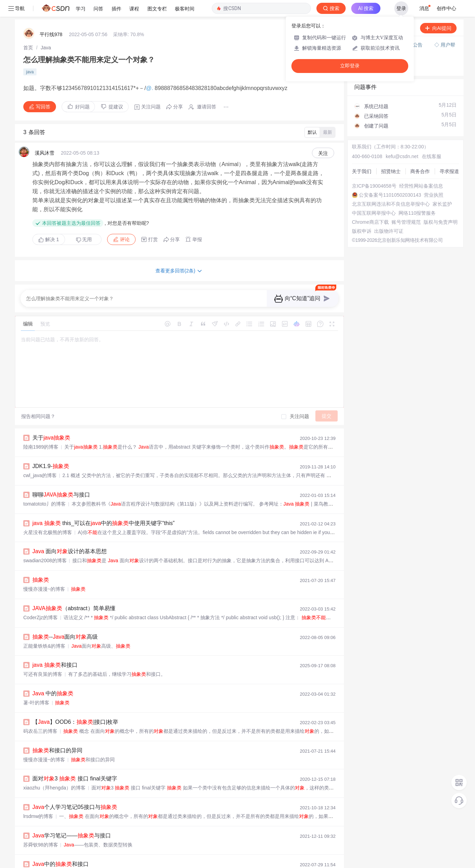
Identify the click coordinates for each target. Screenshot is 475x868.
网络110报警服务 (417, 196)
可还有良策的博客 (43, 657)
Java (46, 31)
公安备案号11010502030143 (390, 178)
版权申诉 (362, 214)
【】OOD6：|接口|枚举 (75, 705)
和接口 (55, 648)
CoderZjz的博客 (41, 601)
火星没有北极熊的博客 (48, 516)
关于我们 (362, 155)
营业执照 (434, 178)
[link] (28, 31)
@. (150, 71)
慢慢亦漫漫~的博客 (44, 572)
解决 (49, 223)
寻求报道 (449, 155)
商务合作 (420, 155)
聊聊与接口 (61, 478)
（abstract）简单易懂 (74, 592)
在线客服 (432, 140)
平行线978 (51, 18)
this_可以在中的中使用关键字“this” (103, 506)
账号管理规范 (406, 205)
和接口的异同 (57, 734)
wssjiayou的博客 (41, 857)
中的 (53, 677)
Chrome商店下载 (370, 205)
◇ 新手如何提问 (372, 44)
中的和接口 (61, 847)
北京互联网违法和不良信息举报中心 (391, 187)
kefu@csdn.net (402, 140)
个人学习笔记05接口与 (75, 790)
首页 (28, 31)
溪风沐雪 (45, 136)
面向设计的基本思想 (70, 535)
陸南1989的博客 (41, 430)
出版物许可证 (389, 214)
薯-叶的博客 (36, 686)
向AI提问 (438, 11)
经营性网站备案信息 (421, 169)
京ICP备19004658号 (374, 169)
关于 (51, 421)
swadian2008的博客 (45, 544)
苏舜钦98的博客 (41, 828)
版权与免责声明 (441, 205)
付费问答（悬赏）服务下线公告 (389, 28)
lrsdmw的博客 (38, 800)
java (30, 55)
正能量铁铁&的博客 (44, 629)
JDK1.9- (51, 449)
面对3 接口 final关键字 (75, 762)
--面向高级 (65, 620)
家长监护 (442, 187)
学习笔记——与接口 (72, 819)
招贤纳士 (391, 155)
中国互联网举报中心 (374, 196)
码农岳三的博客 (40, 714)
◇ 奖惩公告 (367, 51)
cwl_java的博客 (40, 459)
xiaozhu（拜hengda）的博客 (54, 771)
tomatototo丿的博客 (45, 487)
